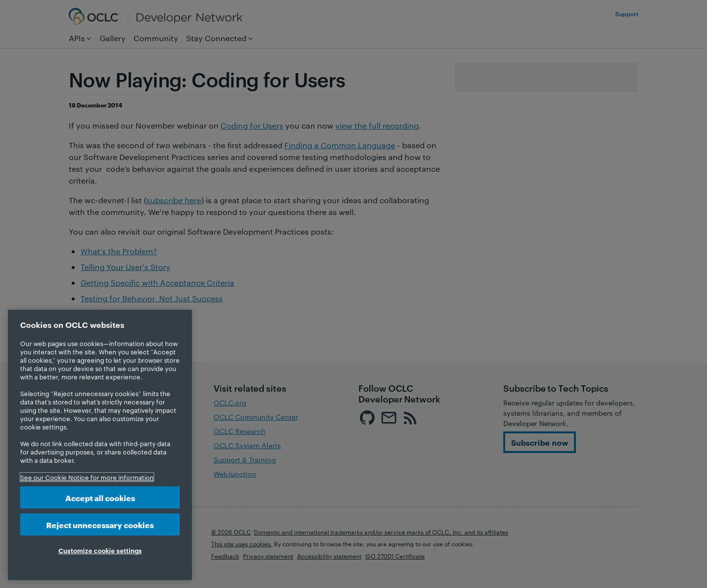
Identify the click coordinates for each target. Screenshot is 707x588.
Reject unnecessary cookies (100, 524)
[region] (100, 445)
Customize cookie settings (100, 550)
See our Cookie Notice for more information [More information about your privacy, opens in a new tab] (87, 477)
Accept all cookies (100, 497)
